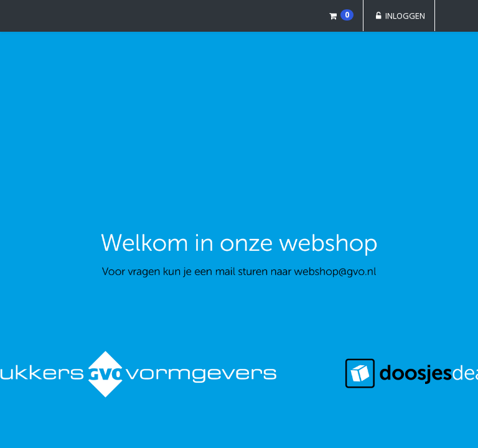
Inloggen (399, 16)
